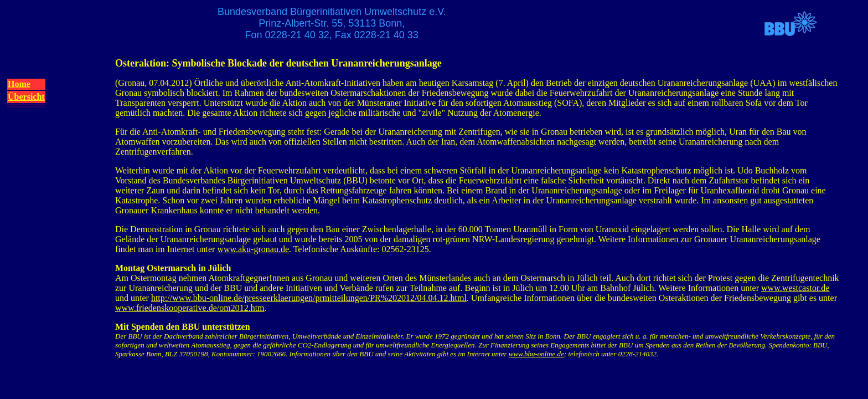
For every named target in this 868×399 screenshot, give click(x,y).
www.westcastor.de (795, 288)
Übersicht (26, 97)
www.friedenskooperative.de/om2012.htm (190, 308)
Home (19, 84)
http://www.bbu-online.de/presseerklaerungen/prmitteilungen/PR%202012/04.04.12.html (309, 298)
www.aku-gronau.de (253, 249)
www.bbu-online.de (536, 354)
